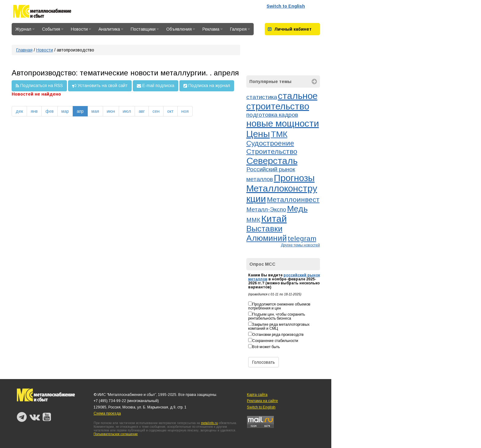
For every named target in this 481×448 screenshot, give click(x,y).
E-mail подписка (156, 86)
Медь (297, 209)
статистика (262, 97)
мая (95, 111)
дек (19, 111)
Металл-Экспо (266, 209)
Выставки (264, 229)
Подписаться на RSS (39, 86)
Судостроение (270, 143)
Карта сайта (257, 395)
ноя (185, 111)
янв (34, 111)
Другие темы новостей (300, 245)
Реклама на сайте (262, 401)
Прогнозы (294, 178)
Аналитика (111, 29)
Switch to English (286, 6)
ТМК (279, 134)
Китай (274, 219)
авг (142, 111)
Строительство (272, 151)
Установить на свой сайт (100, 86)
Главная (24, 50)
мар (65, 111)
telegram (302, 238)
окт (170, 111)
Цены (258, 134)
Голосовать (264, 362)
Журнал (25, 29)
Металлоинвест (293, 199)
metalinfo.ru (209, 423)
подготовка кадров (272, 115)
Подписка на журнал (207, 86)
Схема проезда (107, 413)
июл (127, 111)
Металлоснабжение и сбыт (42, 12)
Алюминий (267, 238)
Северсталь (272, 161)
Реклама (213, 29)
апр (80, 111)
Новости (81, 29)
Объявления (181, 29)
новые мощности (283, 123)
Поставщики (145, 29)
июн (111, 111)
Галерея (240, 29)
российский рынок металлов (284, 277)
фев (50, 111)
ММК (253, 220)
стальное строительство (282, 101)
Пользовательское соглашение (116, 434)
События (53, 29)
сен (156, 111)
